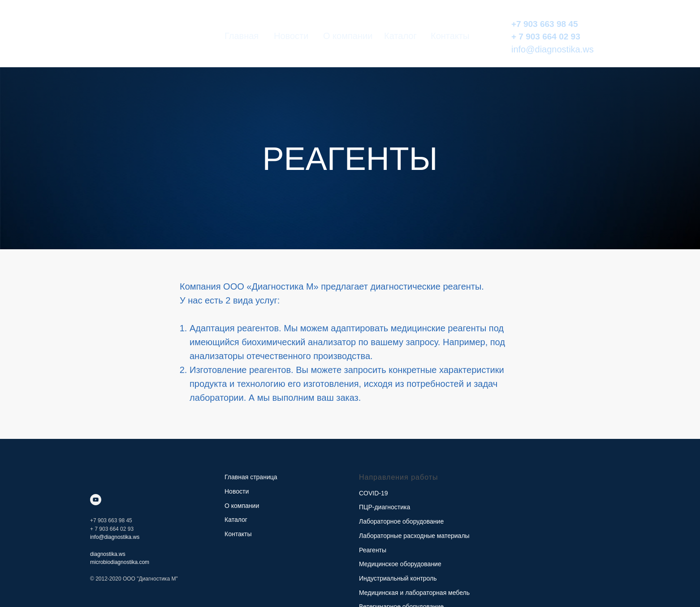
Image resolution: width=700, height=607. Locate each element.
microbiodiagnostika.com (120, 562)
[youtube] (96, 500)
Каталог (400, 36)
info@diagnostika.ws (553, 49)
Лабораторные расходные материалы (414, 536)
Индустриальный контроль (398, 578)
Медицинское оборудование (400, 564)
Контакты (450, 36)
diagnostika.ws (108, 554)
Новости (291, 36)
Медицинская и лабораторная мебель (414, 593)
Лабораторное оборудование (401, 521)
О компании (348, 36)
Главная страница (251, 477)
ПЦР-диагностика (385, 507)
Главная (242, 36)
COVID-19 (374, 493)
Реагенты (373, 550)
